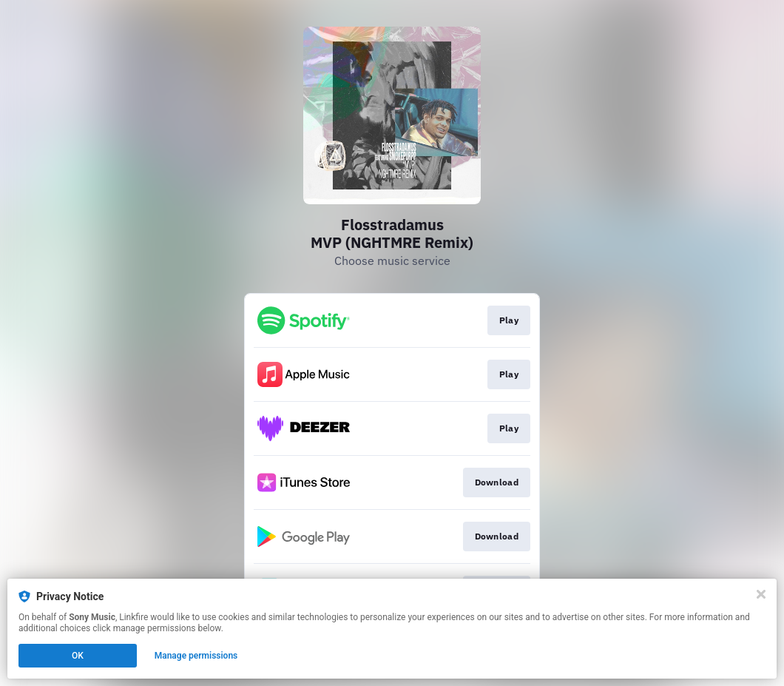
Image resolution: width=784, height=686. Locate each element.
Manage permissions (196, 656)
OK (78, 656)
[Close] (761, 594)
